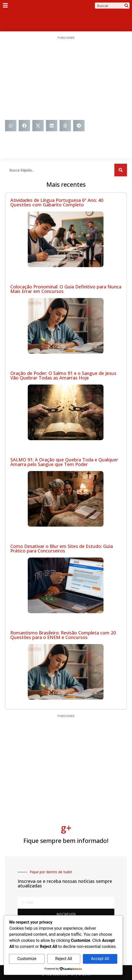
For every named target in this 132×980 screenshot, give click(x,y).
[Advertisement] (66, 79)
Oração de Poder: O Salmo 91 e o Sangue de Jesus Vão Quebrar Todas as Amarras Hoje (63, 375)
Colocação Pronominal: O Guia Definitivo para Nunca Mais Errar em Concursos (66, 289)
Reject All (64, 959)
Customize (27, 959)
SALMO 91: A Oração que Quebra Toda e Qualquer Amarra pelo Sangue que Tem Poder (64, 462)
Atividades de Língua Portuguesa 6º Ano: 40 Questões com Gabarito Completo (57, 202)
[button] (11, 126)
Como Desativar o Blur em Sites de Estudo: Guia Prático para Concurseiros (62, 548)
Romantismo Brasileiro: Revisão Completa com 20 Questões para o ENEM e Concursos (63, 635)
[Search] (126, 6)
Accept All (100, 959)
